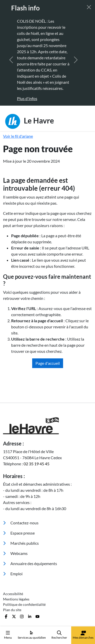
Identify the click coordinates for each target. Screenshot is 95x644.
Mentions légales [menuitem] (16, 599)
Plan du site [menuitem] (12, 610)
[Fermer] (89, 7)
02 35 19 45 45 (36, 464)
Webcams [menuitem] (15, 553)
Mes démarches (83, 635)
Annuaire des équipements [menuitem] (30, 563)
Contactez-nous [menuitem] (21, 523)
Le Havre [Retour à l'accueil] (30, 121)
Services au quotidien (32, 635)
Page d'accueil (48, 363)
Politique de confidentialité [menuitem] (24, 604)
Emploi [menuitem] (13, 574)
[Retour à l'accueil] (48, 426)
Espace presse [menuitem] (19, 533)
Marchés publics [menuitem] (21, 543)
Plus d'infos (27, 98)
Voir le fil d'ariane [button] (18, 136)
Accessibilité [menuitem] (13, 594)
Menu (8, 635)
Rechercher (59, 635)
